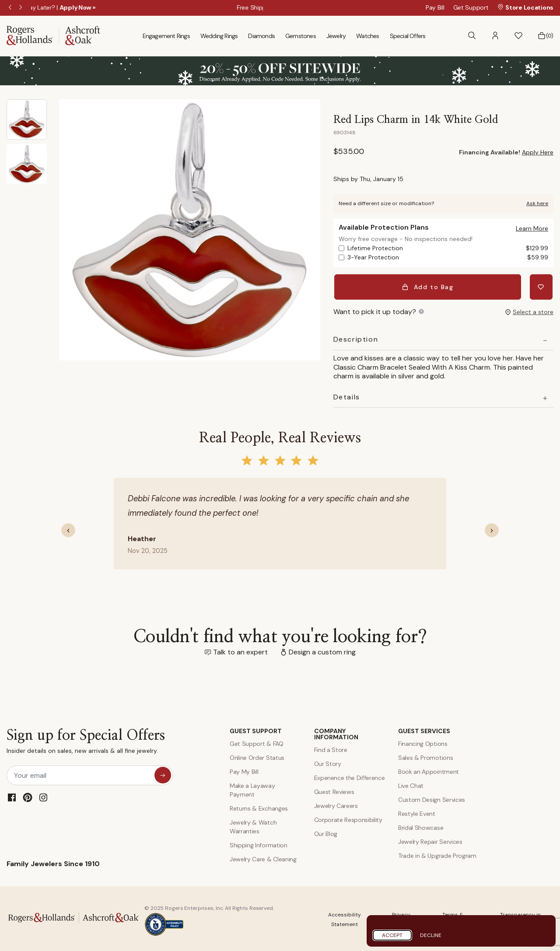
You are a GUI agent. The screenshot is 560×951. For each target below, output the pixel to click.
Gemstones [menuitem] (301, 36)
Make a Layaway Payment (252, 788)
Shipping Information (259, 843)
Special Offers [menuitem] (408, 36)
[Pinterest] (28, 796)
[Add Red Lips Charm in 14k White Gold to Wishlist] (542, 286)
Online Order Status (257, 756)
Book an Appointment (429, 770)
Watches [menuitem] (367, 36)
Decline (431, 935)
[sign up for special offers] (163, 773)
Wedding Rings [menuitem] (219, 36)
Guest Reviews (334, 790)
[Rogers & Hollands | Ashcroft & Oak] (53, 35)
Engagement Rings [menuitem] (166, 36)
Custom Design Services (432, 798)
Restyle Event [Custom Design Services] (417, 812)
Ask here (537, 203)
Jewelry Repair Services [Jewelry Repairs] (430, 840)
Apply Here (538, 152)
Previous (11, 8)
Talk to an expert (240, 650)
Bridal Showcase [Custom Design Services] (421, 826)
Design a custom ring (322, 650)
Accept (392, 935)
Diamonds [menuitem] (261, 36)
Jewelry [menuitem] (336, 36)
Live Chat (411, 784)
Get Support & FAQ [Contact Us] (257, 742)
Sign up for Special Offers (86, 742)
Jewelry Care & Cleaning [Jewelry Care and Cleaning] (263, 857)
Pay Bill (435, 7)
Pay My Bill (244, 770)
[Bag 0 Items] (545, 36)
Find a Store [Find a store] (331, 748)
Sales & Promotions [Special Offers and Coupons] (425, 756)
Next (21, 8)
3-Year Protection (448, 257)
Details (347, 395)
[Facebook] (12, 796)
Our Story (328, 762)
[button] (495, 36)
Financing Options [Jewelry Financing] (423, 742)
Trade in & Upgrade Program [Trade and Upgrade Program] (437, 854)
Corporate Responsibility (348, 818)
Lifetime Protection (448, 248)
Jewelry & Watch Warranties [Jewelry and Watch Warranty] (253, 825)
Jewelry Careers (336, 804)
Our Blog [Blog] (326, 832)
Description (356, 338)
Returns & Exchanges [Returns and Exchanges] (259, 807)
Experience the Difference (350, 776)
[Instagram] (43, 796)
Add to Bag (429, 286)
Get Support (471, 7)
